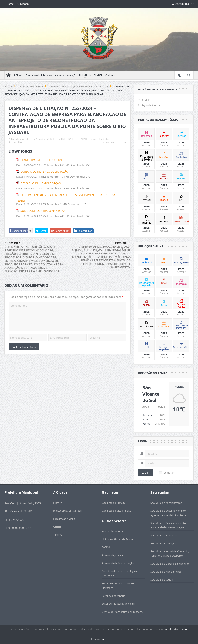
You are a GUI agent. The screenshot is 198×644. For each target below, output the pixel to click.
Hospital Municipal (113, 531)
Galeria (57, 527)
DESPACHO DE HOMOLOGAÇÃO (41, 183)
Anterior (12, 243)
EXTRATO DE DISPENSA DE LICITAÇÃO (44, 172)
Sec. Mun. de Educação (163, 535)
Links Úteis (85, 75)
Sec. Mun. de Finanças (163, 543)
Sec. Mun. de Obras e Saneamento (170, 564)
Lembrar (166, 473)
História (58, 503)
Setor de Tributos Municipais (118, 604)
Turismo (58, 535)
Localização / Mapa (64, 519)
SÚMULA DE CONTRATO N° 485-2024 (44, 211)
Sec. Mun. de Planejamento (166, 572)
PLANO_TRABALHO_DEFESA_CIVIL (42, 160)
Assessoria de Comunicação (118, 563)
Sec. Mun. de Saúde (162, 580)
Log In (145, 472)
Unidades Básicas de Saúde (117, 539)
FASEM (106, 547)
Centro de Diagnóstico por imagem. (122, 612)
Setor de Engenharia (114, 596)
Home (10, 4)
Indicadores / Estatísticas (67, 511)
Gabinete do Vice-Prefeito (116, 511)
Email (122, 142)
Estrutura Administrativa (39, 75)
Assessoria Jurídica (112, 555)
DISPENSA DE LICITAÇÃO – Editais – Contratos (85, 139)
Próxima (123, 243)
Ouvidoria (23, 4)
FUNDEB (98, 75)
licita (27, 139)
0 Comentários (16, 142)
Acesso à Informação (65, 75)
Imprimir (108, 142)
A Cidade (18, 75)
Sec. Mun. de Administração (166, 503)
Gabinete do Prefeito (114, 503)
